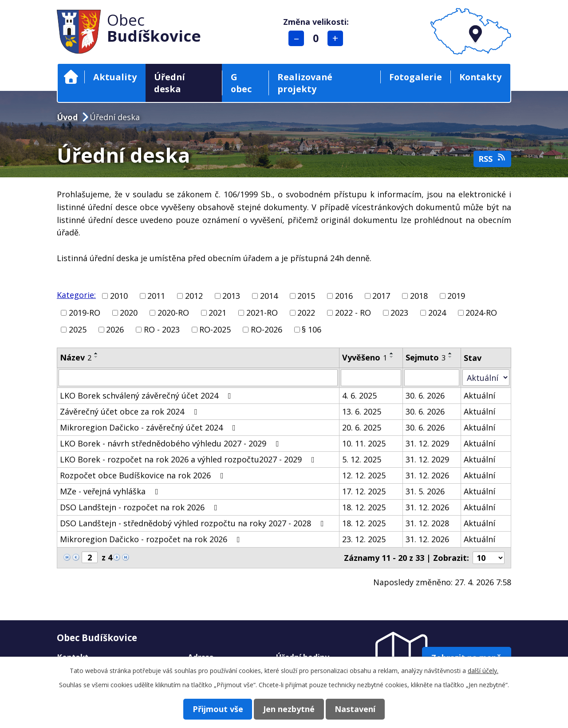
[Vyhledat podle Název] (198, 378)
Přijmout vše (212, 708)
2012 (194, 296)
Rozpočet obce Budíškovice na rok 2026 (144, 475)
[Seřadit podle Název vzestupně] (96, 353)
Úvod (71, 77)
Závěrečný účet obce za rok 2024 (130, 411)
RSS (493, 159)
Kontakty (480, 77)
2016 (344, 296)
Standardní (317, 38)
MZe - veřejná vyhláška (111, 491)
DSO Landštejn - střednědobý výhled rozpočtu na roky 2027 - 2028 (194, 523)
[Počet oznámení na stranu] (489, 558)
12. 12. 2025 (364, 475)
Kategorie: (76, 295)
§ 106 (312, 329)
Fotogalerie (416, 77)
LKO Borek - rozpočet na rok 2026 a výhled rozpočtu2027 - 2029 (189, 459)
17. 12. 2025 (364, 491)
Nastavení (361, 708)
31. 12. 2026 (427, 475)
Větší (337, 38)
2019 (456, 296)
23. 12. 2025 (364, 539)
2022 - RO (353, 313)
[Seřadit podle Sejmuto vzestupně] (450, 353)
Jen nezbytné (289, 708)
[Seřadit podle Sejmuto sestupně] (450, 357)
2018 (419, 296)
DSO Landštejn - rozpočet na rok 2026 (140, 507)
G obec (241, 83)
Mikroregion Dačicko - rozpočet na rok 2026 (152, 539)
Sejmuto (426, 357)
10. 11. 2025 (364, 443)
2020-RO (173, 313)
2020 (129, 313)
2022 (306, 313)
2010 (119, 296)
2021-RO (262, 313)
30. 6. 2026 (425, 395)
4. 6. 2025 (359, 395)
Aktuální (479, 395)
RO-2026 (266, 329)
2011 (156, 296)
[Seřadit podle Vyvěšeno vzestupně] (392, 353)
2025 (78, 329)
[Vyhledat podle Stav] (486, 378)
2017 (381, 296)
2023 (399, 313)
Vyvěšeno (365, 357)
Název (76, 357)
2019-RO (85, 313)
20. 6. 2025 (362, 427)
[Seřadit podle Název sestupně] (96, 357)
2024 (437, 313)
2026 (115, 329)
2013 (231, 296)
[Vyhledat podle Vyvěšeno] (371, 378)
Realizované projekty (305, 83)
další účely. (483, 670)
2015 (306, 296)
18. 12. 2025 (364, 507)
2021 (217, 313)
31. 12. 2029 (427, 443)
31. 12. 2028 (427, 523)
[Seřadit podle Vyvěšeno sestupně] (392, 357)
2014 (269, 296)
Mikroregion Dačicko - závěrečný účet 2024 (150, 427)
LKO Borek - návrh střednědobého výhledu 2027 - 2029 (171, 443)
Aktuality (115, 77)
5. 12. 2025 (362, 459)
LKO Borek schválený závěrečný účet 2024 (147, 395)
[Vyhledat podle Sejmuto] (432, 378)
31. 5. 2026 (425, 491)
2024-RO (481, 313)
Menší (298, 38)
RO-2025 (215, 329)
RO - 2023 (162, 329)
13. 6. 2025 (362, 411)
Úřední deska (170, 83)
